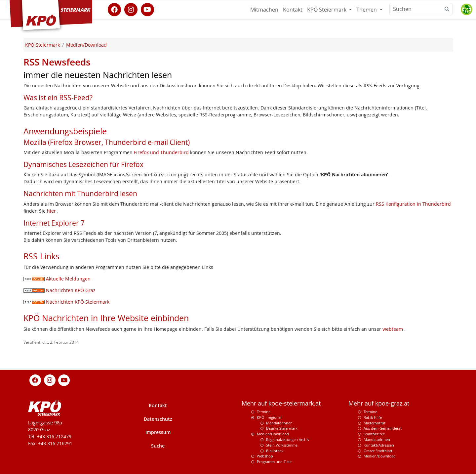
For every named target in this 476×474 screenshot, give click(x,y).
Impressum (158, 432)
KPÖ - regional (269, 417)
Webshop (265, 456)
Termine (264, 412)
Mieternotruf (375, 423)
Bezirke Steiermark (282, 428)
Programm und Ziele (274, 462)
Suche (158, 446)
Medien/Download (273, 434)
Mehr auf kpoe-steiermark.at (281, 403)
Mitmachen (264, 10)
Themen (367, 10)
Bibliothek (275, 451)
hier (52, 211)
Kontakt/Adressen (379, 445)
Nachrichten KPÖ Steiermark (66, 302)
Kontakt (293, 10)
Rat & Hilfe (373, 417)
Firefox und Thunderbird (162, 152)
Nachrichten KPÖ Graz (59, 290)
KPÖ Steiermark (327, 10)
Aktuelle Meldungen (57, 279)
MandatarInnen (377, 439)
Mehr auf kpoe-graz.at (379, 403)
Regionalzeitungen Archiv (288, 439)
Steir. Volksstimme (282, 445)
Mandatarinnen (279, 423)
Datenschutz (158, 419)
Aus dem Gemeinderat (383, 428)
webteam (393, 329)
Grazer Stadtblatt (378, 451)
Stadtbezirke (374, 434)
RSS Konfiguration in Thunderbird (413, 204)
